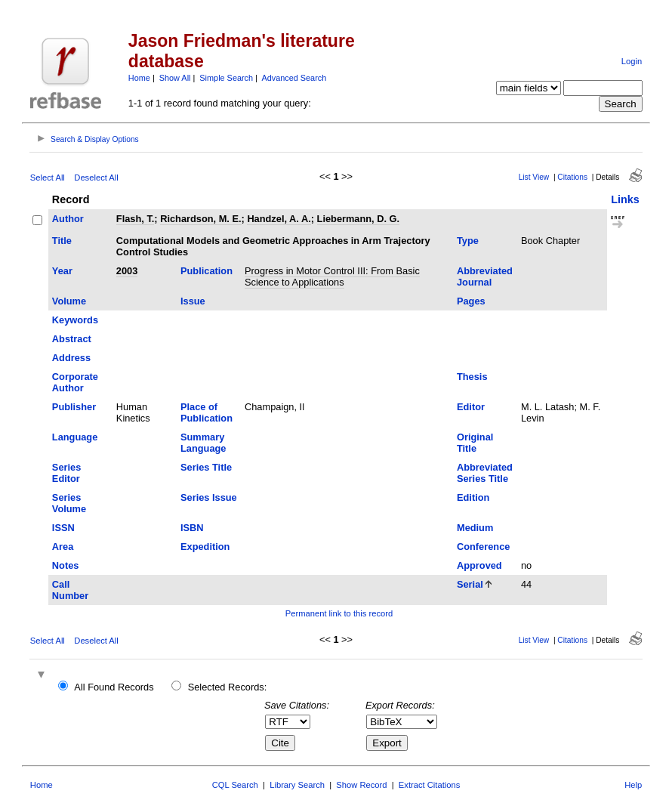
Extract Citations (429, 785)
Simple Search (226, 78)
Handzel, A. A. (279, 219)
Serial (470, 584)
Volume (69, 301)
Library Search (297, 785)
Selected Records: (228, 687)
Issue (193, 301)
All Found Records (114, 687)
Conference (483, 547)
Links (625, 199)
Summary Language (203, 443)
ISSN (63, 528)
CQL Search (235, 785)
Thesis (472, 377)
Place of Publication (207, 412)
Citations (572, 177)
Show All (175, 78)
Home (139, 78)
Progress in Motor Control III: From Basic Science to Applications (332, 276)
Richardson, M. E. (200, 219)
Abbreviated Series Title (485, 473)
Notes (66, 565)
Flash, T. (136, 219)
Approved (479, 565)
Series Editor (66, 473)
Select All (48, 178)
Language (75, 437)
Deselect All (96, 178)
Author (68, 219)
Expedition (205, 547)
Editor (471, 407)
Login (632, 61)
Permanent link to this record (339, 613)
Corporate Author (75, 382)
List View (534, 177)
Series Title (206, 467)
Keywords (75, 320)
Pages (471, 301)
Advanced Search (294, 78)
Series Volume (69, 503)
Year (62, 271)
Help (633, 785)
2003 (127, 271)
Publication (207, 271)
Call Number (70, 590)
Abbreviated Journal (485, 276)
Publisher (74, 407)
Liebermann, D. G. (359, 219)
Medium (475, 528)
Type (468, 241)
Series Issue (209, 497)
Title (62, 241)
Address (71, 358)
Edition (473, 497)
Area (63, 547)
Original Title (475, 443)
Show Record (361, 785)
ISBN (192, 528)
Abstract (72, 339)
